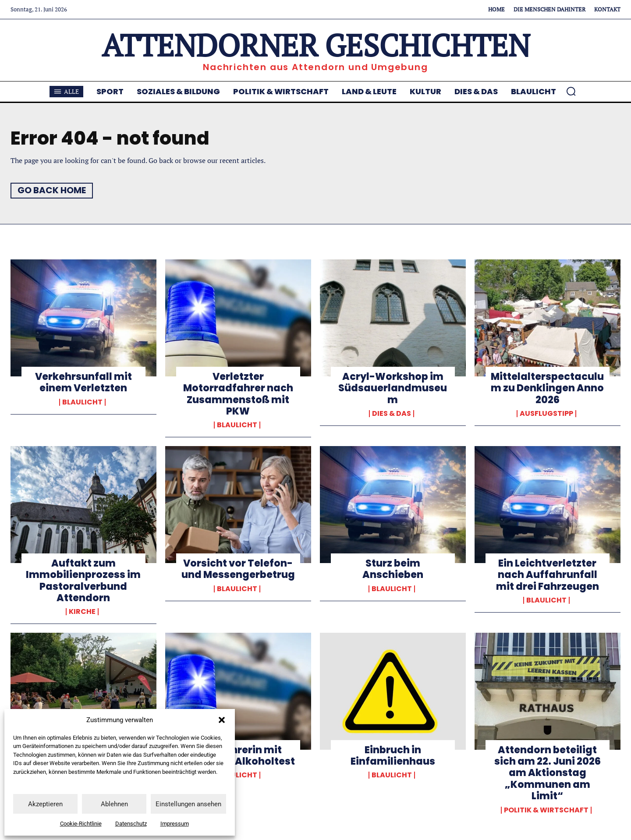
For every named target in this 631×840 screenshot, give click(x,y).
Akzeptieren (45, 804)
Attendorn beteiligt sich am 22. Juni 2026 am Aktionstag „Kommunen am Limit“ (548, 773)
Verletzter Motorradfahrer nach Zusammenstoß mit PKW (238, 394)
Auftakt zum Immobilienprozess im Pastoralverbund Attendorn (83, 581)
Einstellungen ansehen (188, 804)
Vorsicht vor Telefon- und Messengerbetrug (238, 569)
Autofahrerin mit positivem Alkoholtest (238, 756)
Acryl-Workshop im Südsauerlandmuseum (393, 388)
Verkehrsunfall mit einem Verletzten (83, 382)
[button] (222, 720)
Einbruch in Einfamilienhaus (393, 756)
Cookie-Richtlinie (81, 824)
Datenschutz (131, 824)
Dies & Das (392, 414)
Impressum (175, 824)
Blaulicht (82, 402)
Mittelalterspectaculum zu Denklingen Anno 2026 (547, 388)
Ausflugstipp (546, 414)
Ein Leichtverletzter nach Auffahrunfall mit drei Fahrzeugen (548, 575)
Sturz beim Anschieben (393, 569)
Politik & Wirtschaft (546, 810)
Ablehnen (114, 804)
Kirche (82, 612)
